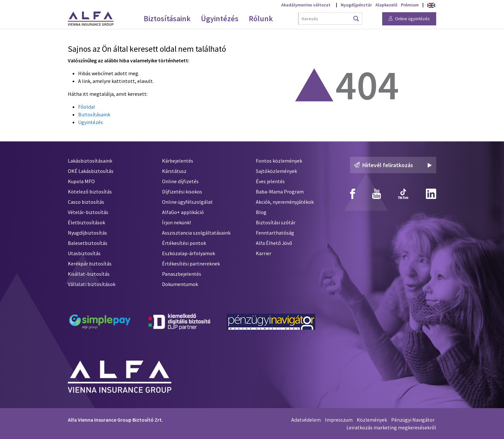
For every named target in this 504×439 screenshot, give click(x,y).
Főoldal (87, 107)
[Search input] (326, 19)
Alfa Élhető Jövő (274, 243)
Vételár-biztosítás (88, 212)
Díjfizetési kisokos (182, 192)
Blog (261, 212)
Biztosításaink (94, 114)
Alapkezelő (386, 5)
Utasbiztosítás (84, 253)
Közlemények (372, 420)
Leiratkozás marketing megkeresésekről (391, 427)
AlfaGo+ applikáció (183, 212)
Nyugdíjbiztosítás (87, 233)
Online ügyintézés (409, 19)
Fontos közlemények (279, 161)
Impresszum (339, 420)
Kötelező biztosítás (90, 192)
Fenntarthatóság (275, 233)
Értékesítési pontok (184, 243)
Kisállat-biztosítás (89, 274)
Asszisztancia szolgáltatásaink (196, 233)
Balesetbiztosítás (88, 243)
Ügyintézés (90, 122)
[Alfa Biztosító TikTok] (403, 194)
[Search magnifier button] (356, 19)
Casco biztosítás (86, 202)
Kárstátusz (174, 171)
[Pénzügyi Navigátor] (271, 322)
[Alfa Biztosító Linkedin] (431, 194)
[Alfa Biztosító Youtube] (377, 194)
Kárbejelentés (178, 161)
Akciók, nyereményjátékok (285, 202)
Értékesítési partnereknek (191, 264)
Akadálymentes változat (306, 5)
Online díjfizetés (180, 181)
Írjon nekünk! (176, 222)
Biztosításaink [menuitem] (167, 18)
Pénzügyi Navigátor (413, 420)
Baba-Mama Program (280, 192)
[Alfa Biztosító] (120, 375)
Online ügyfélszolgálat (187, 202)
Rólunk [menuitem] (261, 18)
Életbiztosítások (86, 222)
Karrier (264, 253)
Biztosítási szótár (276, 222)
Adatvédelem (306, 420)
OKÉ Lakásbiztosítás (91, 171)
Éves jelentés (270, 181)
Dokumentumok (180, 284)
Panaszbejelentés (182, 274)
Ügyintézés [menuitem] (220, 18)
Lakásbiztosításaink (90, 161)
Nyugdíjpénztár (356, 5)
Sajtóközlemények (276, 171)
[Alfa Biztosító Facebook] (353, 194)
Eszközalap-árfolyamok (189, 253)
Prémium (410, 5)
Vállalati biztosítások (92, 284)
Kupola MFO (81, 181)
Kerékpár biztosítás (90, 264)
